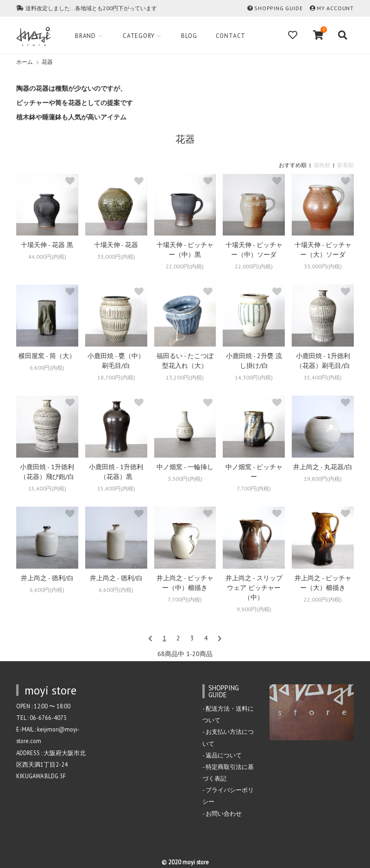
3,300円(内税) (185, 479)
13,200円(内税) (185, 377)
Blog (189, 36)
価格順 (322, 165)
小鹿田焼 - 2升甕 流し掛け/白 (254, 361)
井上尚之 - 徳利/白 (47, 578)
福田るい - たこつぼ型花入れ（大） (185, 361)
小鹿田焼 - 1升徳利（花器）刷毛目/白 (323, 361)
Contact (231, 36)
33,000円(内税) (116, 257)
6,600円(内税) (47, 368)
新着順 (345, 165)
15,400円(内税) (323, 377)
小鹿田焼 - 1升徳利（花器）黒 (116, 472)
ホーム (25, 62)
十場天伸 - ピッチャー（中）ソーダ (254, 250)
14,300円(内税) (254, 377)
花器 (47, 62)
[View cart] (319, 35)
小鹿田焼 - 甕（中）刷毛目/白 (116, 361)
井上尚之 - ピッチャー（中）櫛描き (185, 583)
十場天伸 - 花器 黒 (47, 245)
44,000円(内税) (47, 257)
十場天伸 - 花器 (116, 245)
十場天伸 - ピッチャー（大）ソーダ (323, 250)
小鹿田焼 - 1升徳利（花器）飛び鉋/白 (47, 472)
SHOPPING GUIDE (278, 8)
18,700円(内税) (116, 377)
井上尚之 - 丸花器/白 (323, 467)
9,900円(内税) (254, 609)
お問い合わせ (224, 813)
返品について (224, 755)
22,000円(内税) (185, 266)
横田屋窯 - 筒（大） (47, 356)
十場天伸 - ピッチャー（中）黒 (185, 250)
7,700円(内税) (254, 488)
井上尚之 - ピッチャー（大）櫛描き (323, 583)
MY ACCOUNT (335, 8)
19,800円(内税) (323, 479)
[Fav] (294, 35)
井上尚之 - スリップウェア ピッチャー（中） (254, 588)
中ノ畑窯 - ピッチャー (254, 472)
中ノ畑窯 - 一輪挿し (185, 467)
